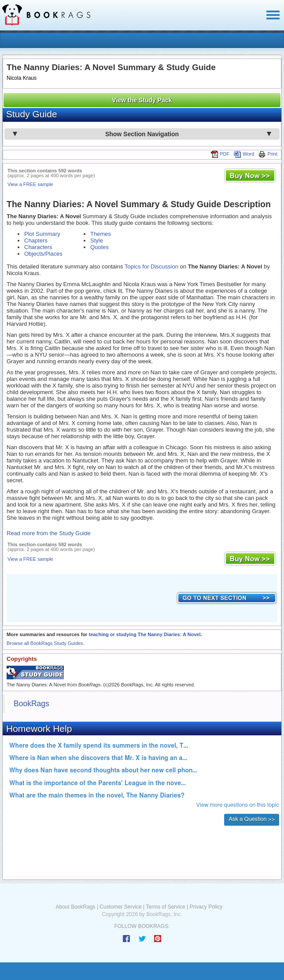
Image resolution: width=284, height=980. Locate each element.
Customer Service (120, 907)
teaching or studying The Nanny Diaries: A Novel (144, 634)
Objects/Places (43, 254)
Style (97, 240)
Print (268, 154)
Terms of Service (165, 907)
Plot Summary (42, 234)
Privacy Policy (206, 907)
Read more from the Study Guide (49, 533)
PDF (220, 154)
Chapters (36, 240)
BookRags (31, 704)
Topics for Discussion (151, 266)
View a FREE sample (30, 184)
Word (244, 154)
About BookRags (76, 907)
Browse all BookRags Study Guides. (46, 643)
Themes (101, 234)
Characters (38, 247)
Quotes (100, 247)
